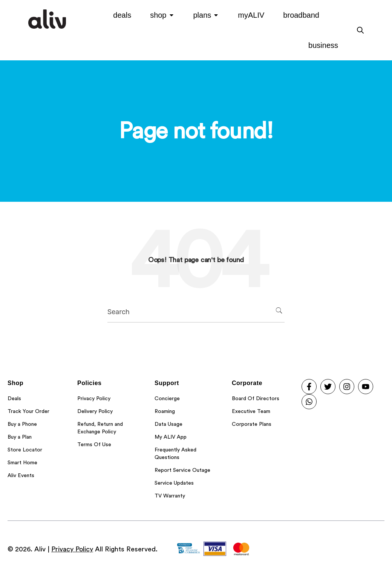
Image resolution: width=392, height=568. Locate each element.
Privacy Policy (72, 549)
